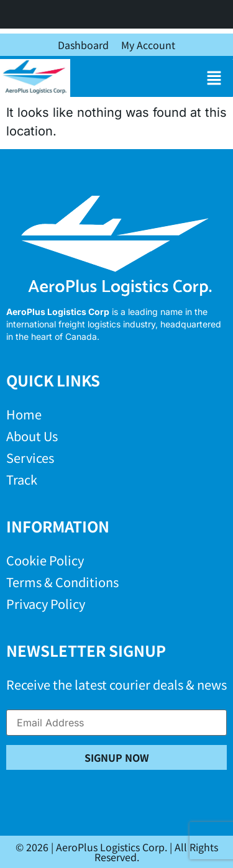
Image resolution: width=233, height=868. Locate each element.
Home (24, 414)
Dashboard (83, 45)
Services (30, 458)
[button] (214, 78)
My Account (148, 45)
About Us (32, 436)
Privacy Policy (46, 604)
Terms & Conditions (62, 582)
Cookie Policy (45, 560)
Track (22, 479)
